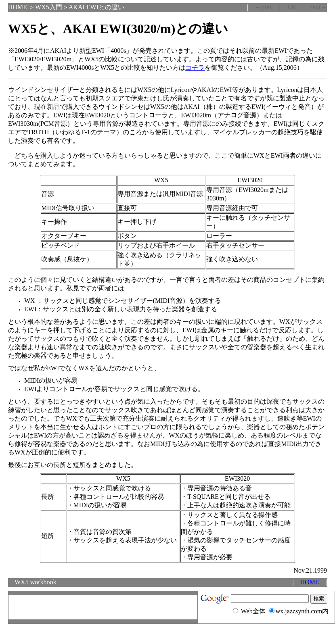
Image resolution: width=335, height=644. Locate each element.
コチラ (195, 68)
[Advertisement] (103, 607)
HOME (310, 582)
